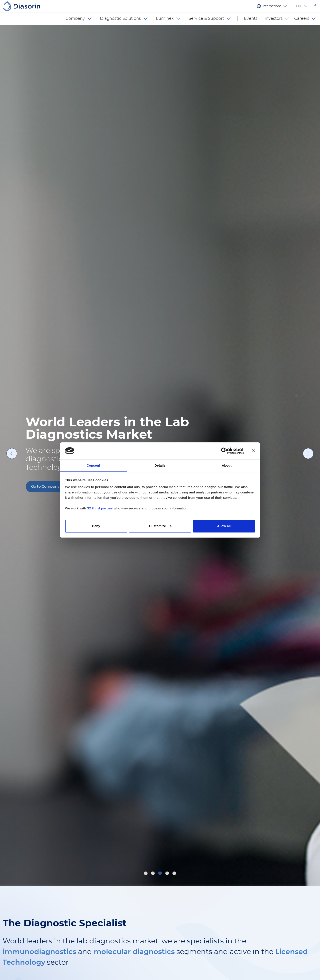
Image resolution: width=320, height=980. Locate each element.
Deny (96, 526)
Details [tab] (160, 465)
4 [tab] (168, 874)
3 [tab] (161, 874)
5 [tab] (175, 874)
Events (251, 19)
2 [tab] (153, 874)
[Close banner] (254, 451)
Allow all (224, 526)
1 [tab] (146, 874)
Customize (160, 526)
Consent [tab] (93, 465)
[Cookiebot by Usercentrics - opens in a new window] (224, 451)
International (272, 6)
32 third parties (100, 508)
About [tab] (227, 465)
